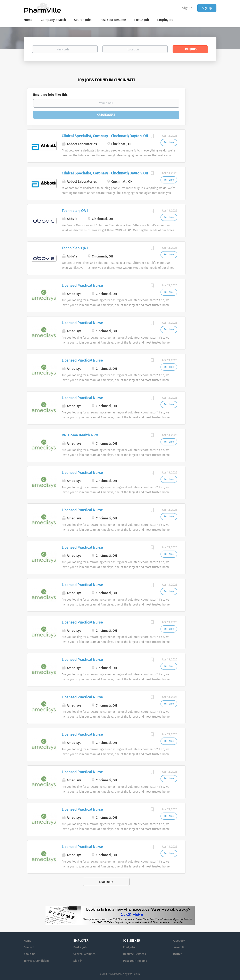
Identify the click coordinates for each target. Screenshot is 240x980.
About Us (30, 954)
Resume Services (135, 954)
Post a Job (80, 947)
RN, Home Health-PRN (80, 435)
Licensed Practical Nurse (82, 286)
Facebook (179, 941)
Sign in (187, 8)
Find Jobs (190, 49)
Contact (29, 947)
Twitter (177, 954)
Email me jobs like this (50, 95)
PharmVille (134, 974)
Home (28, 941)
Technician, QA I (75, 211)
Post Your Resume (135, 961)
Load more (106, 882)
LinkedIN (178, 947)
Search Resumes (84, 954)
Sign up (207, 8)
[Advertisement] (205, 153)
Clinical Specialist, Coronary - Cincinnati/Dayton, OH (105, 136)
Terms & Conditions (37, 961)
